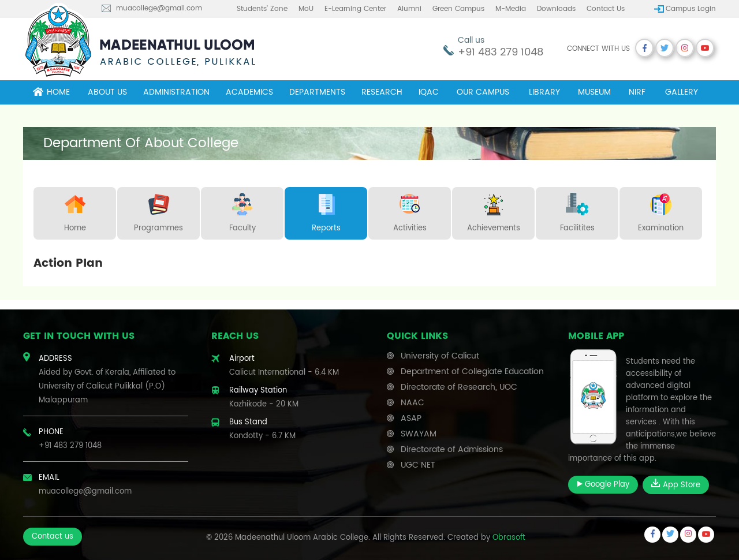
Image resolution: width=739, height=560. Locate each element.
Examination (661, 211)
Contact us (606, 9)
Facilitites (577, 211)
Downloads (556, 9)
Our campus (483, 92)
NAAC (413, 403)
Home (51, 92)
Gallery (682, 92)
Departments (317, 92)
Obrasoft (509, 538)
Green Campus (458, 9)
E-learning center (355, 9)
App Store (676, 485)
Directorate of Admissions (452, 449)
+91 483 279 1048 (501, 52)
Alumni (409, 9)
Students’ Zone (262, 9)
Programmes (158, 211)
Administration (176, 92)
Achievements (494, 211)
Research (382, 92)
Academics (249, 92)
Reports (326, 211)
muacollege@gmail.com (159, 8)
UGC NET (418, 465)
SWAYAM (419, 434)
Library (544, 92)
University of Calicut (440, 356)
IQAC (429, 92)
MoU (306, 9)
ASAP (411, 418)
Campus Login (691, 9)
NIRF (637, 92)
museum (594, 92)
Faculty (242, 211)
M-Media (511, 9)
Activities (410, 211)
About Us (107, 92)
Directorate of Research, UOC (459, 387)
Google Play (603, 485)
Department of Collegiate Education (472, 372)
